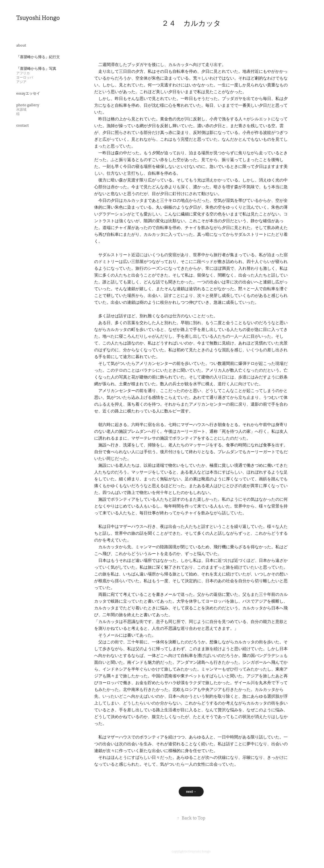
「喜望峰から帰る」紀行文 (38, 57)
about (21, 45)
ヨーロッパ (25, 77)
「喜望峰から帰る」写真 (36, 69)
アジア (21, 82)
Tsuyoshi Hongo (38, 18)
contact (23, 125)
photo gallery (28, 105)
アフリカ (23, 73)
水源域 (21, 109)
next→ (191, 792)
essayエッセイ (28, 93)
